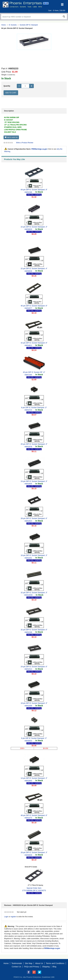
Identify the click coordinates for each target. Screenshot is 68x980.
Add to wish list (11, 137)
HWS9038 (28, 271)
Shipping (46, 967)
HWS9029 (28, 229)
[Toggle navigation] (62, 5)
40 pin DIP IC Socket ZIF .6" (34, 372)
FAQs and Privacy (32, 967)
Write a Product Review (25, 143)
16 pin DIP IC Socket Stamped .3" (34, 555)
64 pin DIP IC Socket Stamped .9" (34, 190)
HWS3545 (28, 484)
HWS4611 (28, 345)
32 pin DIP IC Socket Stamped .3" (34, 593)
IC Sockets (13, 25)
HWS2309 (28, 706)
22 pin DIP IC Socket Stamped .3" (34, 227)
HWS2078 (28, 447)
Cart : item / (57, 10)
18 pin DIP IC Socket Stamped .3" (34, 703)
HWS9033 (28, 741)
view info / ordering (34, 195)
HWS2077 (28, 308)
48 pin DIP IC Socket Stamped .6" (34, 815)
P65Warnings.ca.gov (39, 149)
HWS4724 (28, 410)
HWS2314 (28, 669)
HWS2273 (28, 818)
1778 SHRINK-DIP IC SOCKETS (34, 891)
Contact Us (16, 967)
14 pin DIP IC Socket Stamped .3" (34, 778)
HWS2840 (28, 781)
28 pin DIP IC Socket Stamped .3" (34, 852)
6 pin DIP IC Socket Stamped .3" (34, 738)
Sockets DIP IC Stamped (29, 25)
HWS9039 (28, 855)
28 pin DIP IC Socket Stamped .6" (34, 518)
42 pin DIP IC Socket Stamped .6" (34, 343)
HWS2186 (28, 192)
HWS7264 (28, 375)
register (13, 917)
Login (6, 917)
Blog (54, 967)
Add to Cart (11, 93)
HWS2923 (28, 521)
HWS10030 (28, 595)
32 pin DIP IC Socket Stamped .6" (34, 630)
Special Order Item (34, 888)
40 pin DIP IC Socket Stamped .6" (34, 306)
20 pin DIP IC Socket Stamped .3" (34, 444)
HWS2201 (28, 558)
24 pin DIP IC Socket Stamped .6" (34, 667)
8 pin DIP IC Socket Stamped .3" (34, 407)
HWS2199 (28, 632)
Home (4, 25)
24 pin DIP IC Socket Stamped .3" (34, 481)
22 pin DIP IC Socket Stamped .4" (34, 268)
